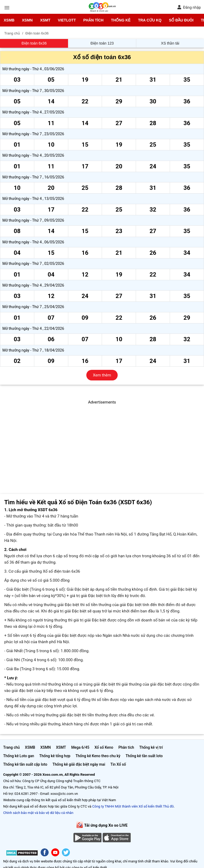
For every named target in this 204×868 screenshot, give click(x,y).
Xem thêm (102, 375)
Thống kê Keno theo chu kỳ (98, 756)
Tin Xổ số (118, 764)
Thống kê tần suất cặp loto (25, 764)
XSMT (45, 20)
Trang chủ (11, 747)
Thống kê (121, 20)
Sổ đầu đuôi (181, 20)
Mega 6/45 (80, 747)
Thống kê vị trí (151, 747)
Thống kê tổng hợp (55, 756)
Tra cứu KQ (150, 20)
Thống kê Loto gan (19, 756)
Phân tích (93, 20)
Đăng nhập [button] (189, 7)
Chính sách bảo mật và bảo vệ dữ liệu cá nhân (38, 813)
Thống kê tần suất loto (144, 756)
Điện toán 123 (102, 43)
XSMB (9, 20)
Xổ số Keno (104, 747)
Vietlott (67, 20)
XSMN (27, 20)
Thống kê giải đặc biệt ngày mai (79, 764)
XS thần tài (170, 43)
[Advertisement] (102, 442)
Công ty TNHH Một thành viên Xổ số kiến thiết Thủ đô (133, 806)
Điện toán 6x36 (34, 43)
